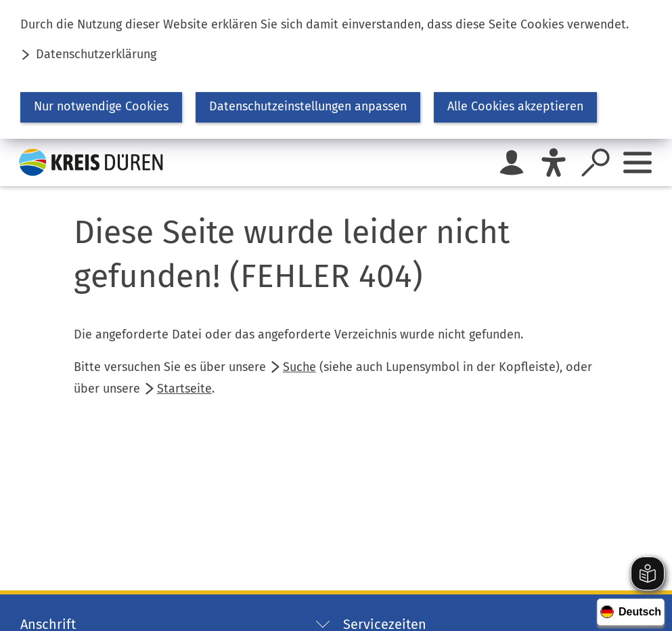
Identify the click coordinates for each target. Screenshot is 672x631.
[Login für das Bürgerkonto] (512, 162)
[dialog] (336, 69)
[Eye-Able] (554, 162)
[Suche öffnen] (596, 162)
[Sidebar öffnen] (637, 162)
